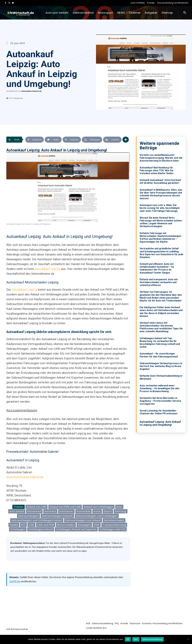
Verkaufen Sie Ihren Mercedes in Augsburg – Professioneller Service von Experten (160, 401)
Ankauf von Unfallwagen (99, 507)
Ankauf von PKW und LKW (65, 507)
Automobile (84, 511)
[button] (185, 13)
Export (108, 511)
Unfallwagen (18, 529)
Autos (97, 511)
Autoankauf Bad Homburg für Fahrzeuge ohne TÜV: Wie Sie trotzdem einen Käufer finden (156, 170)
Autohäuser (66, 511)
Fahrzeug (121, 511)
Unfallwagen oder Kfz (113, 529)
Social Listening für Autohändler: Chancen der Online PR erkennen (158, 412)
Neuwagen (84, 525)
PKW (97, 525)
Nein (136, 639)
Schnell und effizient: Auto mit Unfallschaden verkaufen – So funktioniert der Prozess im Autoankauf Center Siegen (157, 268)
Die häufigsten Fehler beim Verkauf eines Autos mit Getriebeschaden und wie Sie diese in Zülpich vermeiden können (161, 312)
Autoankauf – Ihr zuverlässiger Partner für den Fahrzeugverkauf (159, 355)
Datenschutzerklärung (152, 639)
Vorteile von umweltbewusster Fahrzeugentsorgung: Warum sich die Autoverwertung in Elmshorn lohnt (161, 158)
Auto (119, 507)
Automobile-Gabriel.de (31, 91)
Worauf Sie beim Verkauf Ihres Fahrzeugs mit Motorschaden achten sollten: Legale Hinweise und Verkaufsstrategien (161, 222)
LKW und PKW (46, 525)
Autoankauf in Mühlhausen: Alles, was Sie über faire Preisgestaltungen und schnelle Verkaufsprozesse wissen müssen (161, 194)
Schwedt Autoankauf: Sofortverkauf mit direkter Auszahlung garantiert (160, 181)
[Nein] (188, 639)
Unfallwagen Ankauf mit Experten (76, 529)
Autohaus (50, 511)
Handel (14, 525)
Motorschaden (66, 525)
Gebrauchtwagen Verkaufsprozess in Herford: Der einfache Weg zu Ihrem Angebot (161, 366)
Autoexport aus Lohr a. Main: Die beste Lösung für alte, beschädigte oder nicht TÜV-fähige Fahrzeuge (160, 208)
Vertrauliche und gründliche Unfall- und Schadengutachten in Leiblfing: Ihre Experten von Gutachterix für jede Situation (161, 253)
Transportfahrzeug (114, 525)
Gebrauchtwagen (28, 516)
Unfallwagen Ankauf (41, 529)
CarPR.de (15, 581)
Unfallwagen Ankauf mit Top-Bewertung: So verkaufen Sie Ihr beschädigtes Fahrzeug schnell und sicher (160, 343)
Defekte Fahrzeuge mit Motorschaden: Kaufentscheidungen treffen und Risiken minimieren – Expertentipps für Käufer (160, 238)
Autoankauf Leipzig (48, 269)
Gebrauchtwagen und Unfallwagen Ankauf (37, 520)
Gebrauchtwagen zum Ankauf (83, 520)
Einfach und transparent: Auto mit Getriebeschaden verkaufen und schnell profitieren (159, 282)
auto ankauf (17, 511)
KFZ (23, 525)
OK (128, 639)
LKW (31, 525)
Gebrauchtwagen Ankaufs (57, 516)
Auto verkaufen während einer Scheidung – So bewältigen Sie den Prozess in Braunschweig (159, 388)
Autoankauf (34, 511)
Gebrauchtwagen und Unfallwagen (97, 516)
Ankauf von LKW (36, 507)
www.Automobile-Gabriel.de (25, 477)
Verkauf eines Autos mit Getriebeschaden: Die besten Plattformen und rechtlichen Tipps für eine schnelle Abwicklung (161, 327)
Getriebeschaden (114, 520)
